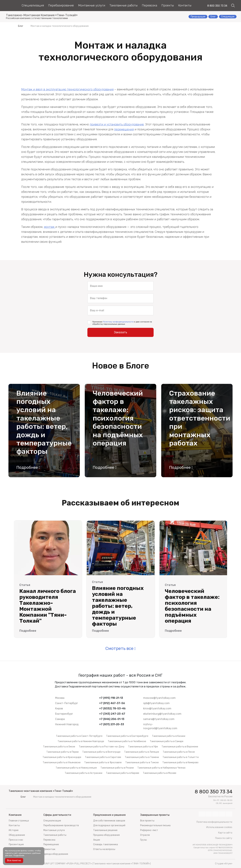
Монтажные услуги (92, 5)
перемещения (124, 129)
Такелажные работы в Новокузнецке (76, 768)
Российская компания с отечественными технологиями (37, 18)
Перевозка (149, 5)
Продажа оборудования (106, 835)
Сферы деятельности (57, 815)
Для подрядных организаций (109, 825)
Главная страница (19, 821)
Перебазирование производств (61, 825)
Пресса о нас (16, 840)
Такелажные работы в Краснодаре (62, 757)
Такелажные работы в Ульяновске (62, 762)
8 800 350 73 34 (217, 6)
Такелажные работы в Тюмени (142, 757)
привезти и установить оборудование (117, 124)
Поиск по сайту (224, 838)
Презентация (16, 844)
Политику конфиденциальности (118, 322)
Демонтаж (49, 849)
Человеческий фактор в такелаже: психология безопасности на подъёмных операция (118, 418)
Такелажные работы (123, 5)
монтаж (50, 227)
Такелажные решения (105, 830)
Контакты (185, 5)
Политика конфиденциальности (214, 822)
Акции (97, 840)
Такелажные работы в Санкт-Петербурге (79, 736)
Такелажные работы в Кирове (123, 773)
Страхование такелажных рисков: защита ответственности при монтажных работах (197, 418)
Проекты (168, 5)
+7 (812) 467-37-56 (112, 703)
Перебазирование (61, 5)
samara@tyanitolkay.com (159, 719)
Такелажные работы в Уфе (143, 747)
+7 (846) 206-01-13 (112, 719)
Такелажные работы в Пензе (179, 752)
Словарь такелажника (106, 844)
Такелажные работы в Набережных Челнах (161, 768)
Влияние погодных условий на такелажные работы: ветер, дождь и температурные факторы (44, 422)
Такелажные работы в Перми (62, 752)
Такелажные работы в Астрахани (84, 773)
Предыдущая (198, 17)
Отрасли (145, 835)
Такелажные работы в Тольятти (181, 757)
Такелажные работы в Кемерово (180, 762)
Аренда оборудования (56, 854)
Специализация (33, 5)
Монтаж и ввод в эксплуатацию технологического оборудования (67, 89)
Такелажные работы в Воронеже (180, 747)
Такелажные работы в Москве (160, 773)
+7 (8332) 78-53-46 (112, 708)
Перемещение (51, 844)
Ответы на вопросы (104, 849)
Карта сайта (225, 833)
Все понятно (14, 860)
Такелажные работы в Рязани (117, 768)
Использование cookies (219, 827)
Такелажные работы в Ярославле (103, 762)
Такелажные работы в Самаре (167, 741)
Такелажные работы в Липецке (142, 752)
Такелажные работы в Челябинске (127, 741)
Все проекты (147, 821)
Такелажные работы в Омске (59, 747)
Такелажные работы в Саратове (103, 757)
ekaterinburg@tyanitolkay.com (162, 714)
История (14, 830)
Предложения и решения (109, 815)
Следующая (228, 17)
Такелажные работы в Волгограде (101, 752)
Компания (15, 815)
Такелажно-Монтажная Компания (42, 15)
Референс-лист (149, 830)
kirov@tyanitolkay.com (157, 708)
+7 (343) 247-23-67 (112, 714)
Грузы (144, 840)
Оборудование (17, 835)
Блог (213, 17)
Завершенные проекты (155, 815)
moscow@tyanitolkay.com (159, 698)
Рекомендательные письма (155, 825)
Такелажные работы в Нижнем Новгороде (81, 741)
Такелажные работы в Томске (142, 762)
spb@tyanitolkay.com (156, 703)
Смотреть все (119, 648)
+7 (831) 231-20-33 (112, 724)
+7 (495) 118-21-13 (111, 698)
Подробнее (27, 467)
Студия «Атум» (224, 864)
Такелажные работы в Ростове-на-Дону (102, 747)
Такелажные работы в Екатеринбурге (127, 736)
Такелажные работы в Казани (169, 736)
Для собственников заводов (109, 821)
